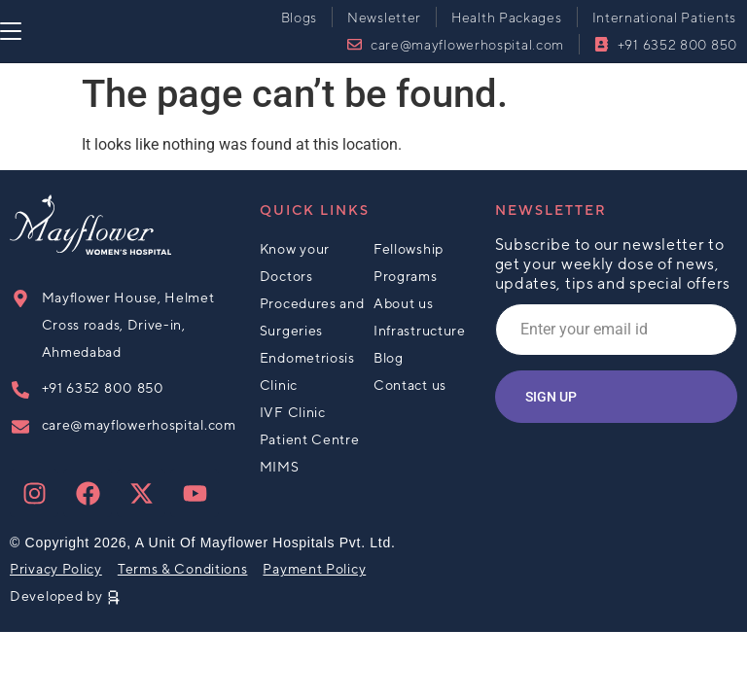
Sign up (551, 397)
